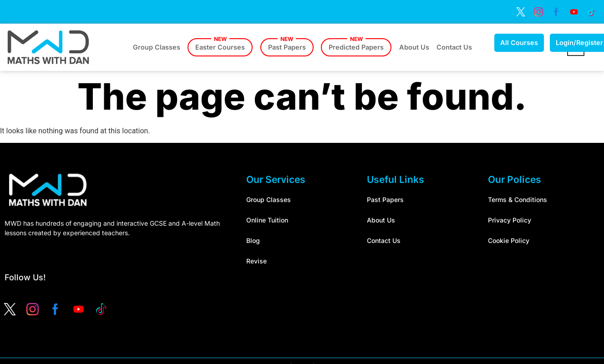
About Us (421, 47)
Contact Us (463, 47)
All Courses (528, 43)
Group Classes (157, 47)
